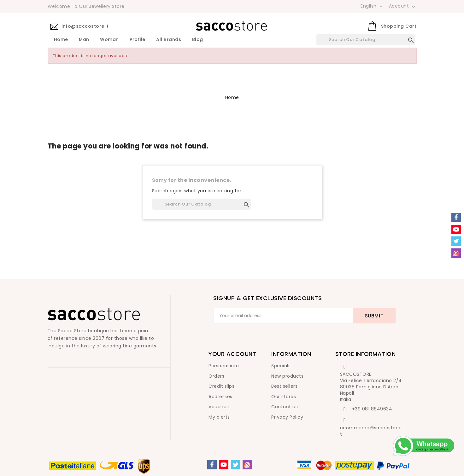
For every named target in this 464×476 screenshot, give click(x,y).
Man (84, 40)
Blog (198, 40)
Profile (138, 40)
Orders (216, 376)
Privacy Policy (287, 417)
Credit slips (221, 386)
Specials (281, 366)
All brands (169, 40)
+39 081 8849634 (372, 409)
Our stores (284, 397)
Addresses (220, 397)
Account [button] (403, 6)
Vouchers (220, 407)
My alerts (219, 417)
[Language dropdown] (372, 6)
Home (61, 40)
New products (287, 376)
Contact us (285, 407)
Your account (232, 354)
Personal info (224, 366)
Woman (109, 40)
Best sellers (284, 386)
